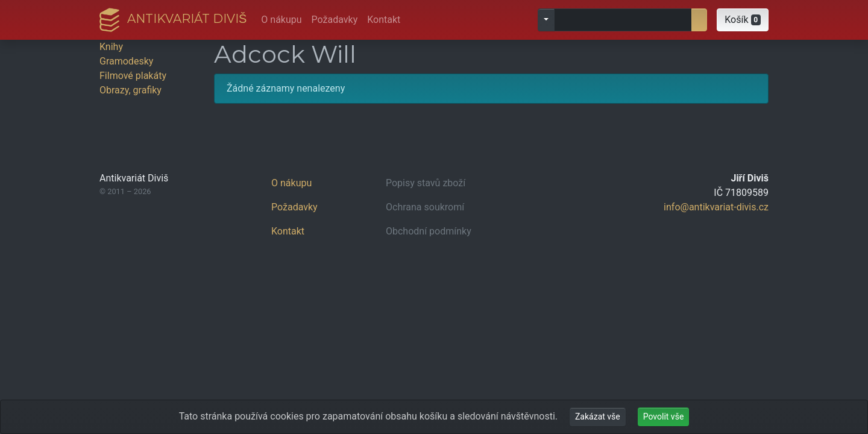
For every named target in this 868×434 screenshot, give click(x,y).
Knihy (111, 47)
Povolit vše (664, 417)
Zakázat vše (598, 417)
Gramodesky (126, 61)
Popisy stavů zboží (426, 183)
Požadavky (335, 20)
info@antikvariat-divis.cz (716, 207)
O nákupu (281, 20)
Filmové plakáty (133, 76)
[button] (743, 20)
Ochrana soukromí (425, 207)
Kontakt (384, 20)
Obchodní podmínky (429, 231)
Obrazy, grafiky (131, 90)
